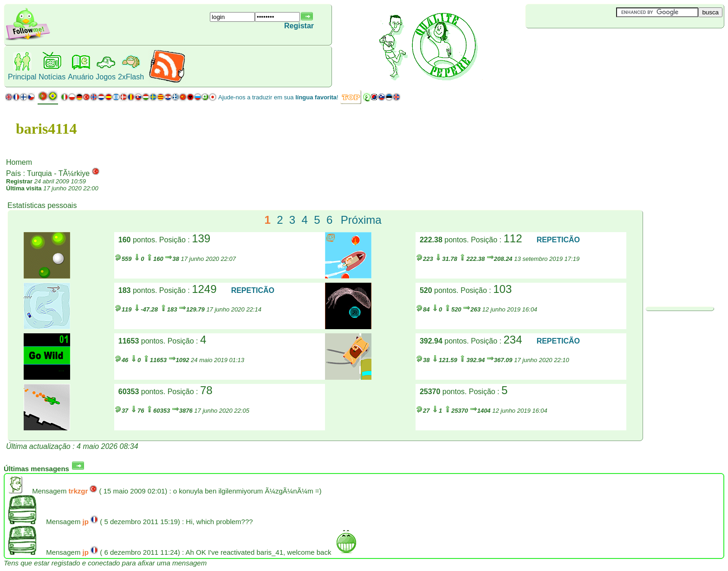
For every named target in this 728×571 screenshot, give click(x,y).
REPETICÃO (558, 240)
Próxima (361, 220)
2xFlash (131, 77)
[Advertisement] (581, 44)
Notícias (52, 77)
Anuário (81, 77)
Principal (22, 77)
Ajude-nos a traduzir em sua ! (278, 97)
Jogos (106, 77)
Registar (299, 26)
